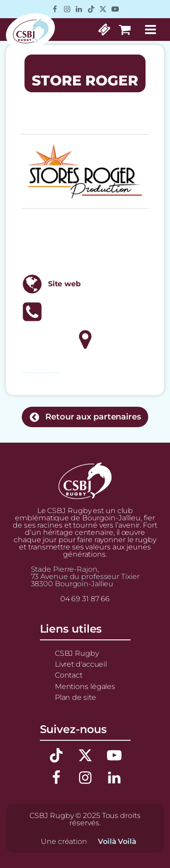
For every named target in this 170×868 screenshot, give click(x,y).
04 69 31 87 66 (85, 599)
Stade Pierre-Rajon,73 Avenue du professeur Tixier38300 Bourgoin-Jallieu (85, 576)
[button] (85, 417)
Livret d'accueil (81, 664)
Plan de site (75, 697)
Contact (69, 675)
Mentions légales (85, 686)
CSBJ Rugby (77, 653)
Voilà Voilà (117, 841)
